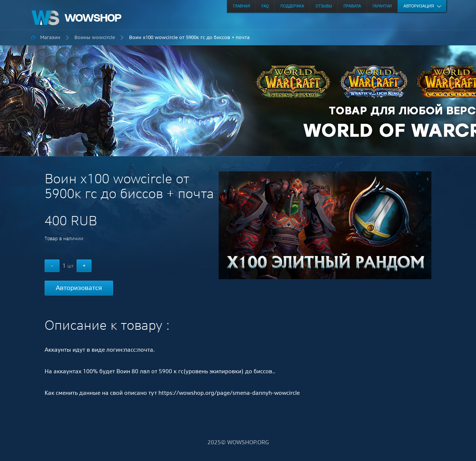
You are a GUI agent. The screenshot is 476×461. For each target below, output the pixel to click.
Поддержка (292, 6)
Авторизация (419, 6)
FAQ (265, 6)
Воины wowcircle (95, 37)
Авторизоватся (79, 288)
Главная (241, 6)
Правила (352, 6)
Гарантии (382, 6)
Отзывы (324, 6)
